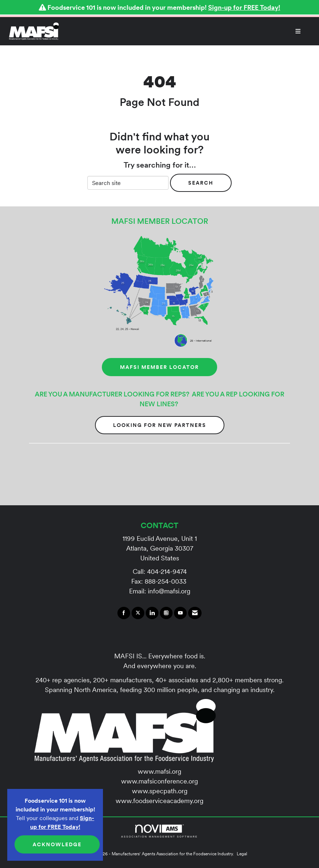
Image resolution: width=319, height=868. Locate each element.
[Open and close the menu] (183, 31)
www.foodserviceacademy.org (159, 801)
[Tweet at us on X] (138, 613)
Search (201, 183)
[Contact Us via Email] (195, 613)
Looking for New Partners (160, 425)
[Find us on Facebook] (124, 613)
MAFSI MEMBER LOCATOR (159, 367)
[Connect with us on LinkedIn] (152, 613)
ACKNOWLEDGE (57, 844)
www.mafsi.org (159, 771)
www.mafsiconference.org (159, 781)
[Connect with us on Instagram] (166, 613)
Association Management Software (159, 831)
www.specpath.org (160, 791)
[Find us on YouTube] (180, 613)
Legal (242, 854)
